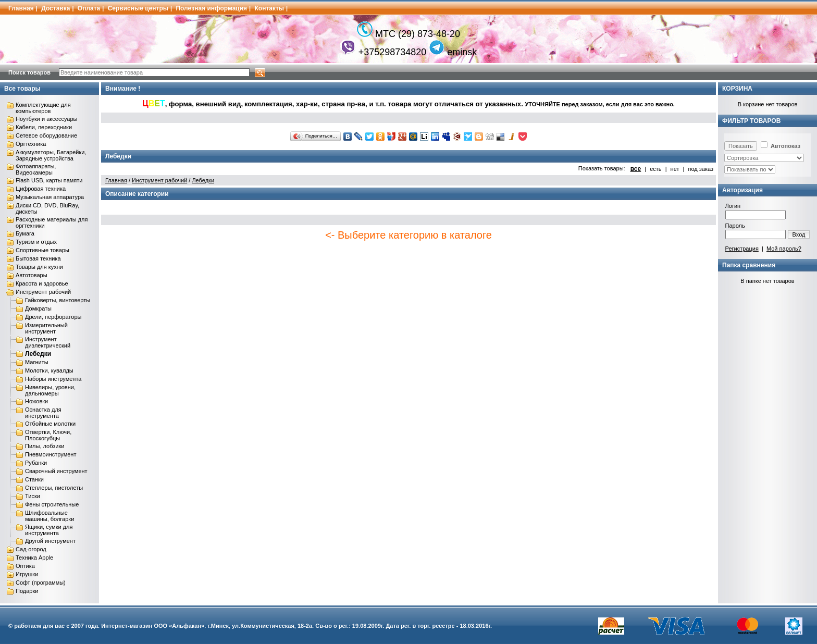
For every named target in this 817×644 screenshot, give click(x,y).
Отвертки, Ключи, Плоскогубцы (48, 435)
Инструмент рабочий (43, 292)
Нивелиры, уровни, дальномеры (50, 390)
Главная (21, 8)
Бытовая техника (38, 258)
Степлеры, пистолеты (54, 488)
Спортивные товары (42, 250)
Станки (34, 479)
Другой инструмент (50, 541)
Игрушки (27, 574)
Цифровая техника (41, 189)
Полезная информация (211, 8)
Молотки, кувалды (49, 370)
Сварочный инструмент (56, 471)
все (636, 169)
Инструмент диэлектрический (48, 342)
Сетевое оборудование (46, 135)
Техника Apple (34, 558)
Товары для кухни (39, 267)
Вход (799, 234)
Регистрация (742, 249)
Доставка (55, 8)
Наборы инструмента (53, 379)
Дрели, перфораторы (53, 317)
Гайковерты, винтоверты (58, 300)
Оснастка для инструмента (43, 413)
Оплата (89, 8)
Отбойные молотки (50, 424)
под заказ (701, 169)
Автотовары (32, 275)
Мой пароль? (784, 249)
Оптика (25, 566)
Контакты (270, 8)
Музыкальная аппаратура (50, 197)
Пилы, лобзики (45, 446)
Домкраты (38, 308)
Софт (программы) (41, 583)
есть (655, 169)
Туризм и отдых (36, 242)
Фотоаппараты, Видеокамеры (36, 169)
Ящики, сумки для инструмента (49, 530)
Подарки (27, 591)
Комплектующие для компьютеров (43, 108)
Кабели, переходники (44, 127)
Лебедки (38, 354)
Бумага (25, 233)
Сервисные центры (138, 8)
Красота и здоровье (42, 283)
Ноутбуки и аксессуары (46, 119)
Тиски (33, 496)
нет (675, 169)
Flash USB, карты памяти (49, 180)
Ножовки (36, 401)
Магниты (37, 362)
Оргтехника (31, 144)
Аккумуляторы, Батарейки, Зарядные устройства (51, 155)
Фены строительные (52, 504)
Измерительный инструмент (46, 328)
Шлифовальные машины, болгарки (49, 516)
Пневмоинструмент (51, 454)
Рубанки (36, 463)
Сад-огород (31, 549)
